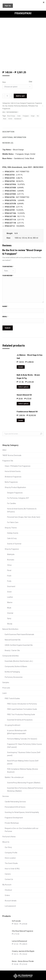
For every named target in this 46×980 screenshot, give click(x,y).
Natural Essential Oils (13, 640)
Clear (30, 81)
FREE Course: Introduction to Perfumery (22, 704)
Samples (6, 682)
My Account (7, 885)
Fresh (9, 576)
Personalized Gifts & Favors (15, 807)
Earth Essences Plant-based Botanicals (19, 634)
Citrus (9, 565)
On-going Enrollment (13, 725)
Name (5, 306)
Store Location (10, 858)
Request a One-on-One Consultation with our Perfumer (22, 830)
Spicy (9, 618)
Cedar (19, 116)
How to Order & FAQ (12, 869)
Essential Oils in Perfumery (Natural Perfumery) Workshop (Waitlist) (25, 789)
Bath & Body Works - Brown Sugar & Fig (28, 377)
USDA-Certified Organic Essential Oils (19, 645)
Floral (9, 570)
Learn (5, 693)
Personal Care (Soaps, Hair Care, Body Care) (24, 517)
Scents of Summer (14, 544)
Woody (10, 624)
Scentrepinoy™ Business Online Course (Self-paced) (24, 754)
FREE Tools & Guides (12, 698)
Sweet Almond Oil (24, 395)
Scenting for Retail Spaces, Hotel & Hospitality (22, 812)
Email (5, 317)
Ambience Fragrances (13, 477)
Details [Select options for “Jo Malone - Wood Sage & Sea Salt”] (21, 367)
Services (6, 796)
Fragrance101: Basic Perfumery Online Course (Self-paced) (24, 746)
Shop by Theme (11, 528)
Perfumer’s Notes (9, 837)
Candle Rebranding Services (15, 802)
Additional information (14, 137)
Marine (10, 602)
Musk (5, 119)
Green (9, 592)
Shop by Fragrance (12, 549)
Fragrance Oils (8, 461)
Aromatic (11, 560)
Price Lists (6, 688)
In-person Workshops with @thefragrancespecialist (17, 732)
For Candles (12, 503)
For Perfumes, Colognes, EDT (18, 498)
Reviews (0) (8, 143)
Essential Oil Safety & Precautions (20, 720)
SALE (4, 450)
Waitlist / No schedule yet (14, 777)
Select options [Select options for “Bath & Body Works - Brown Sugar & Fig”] (23, 387)
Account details (11, 901)
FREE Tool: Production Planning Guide (21, 714)
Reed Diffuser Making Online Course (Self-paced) (23, 762)
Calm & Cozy (15, 103)
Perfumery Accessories (14, 677)
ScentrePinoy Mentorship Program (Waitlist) (24, 783)
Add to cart (20, 96)
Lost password (10, 906)
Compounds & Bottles (11, 656)
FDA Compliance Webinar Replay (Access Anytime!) (23, 771)
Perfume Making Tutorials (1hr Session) (22, 739)
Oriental (10, 106)
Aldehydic (11, 554)
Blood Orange (11, 116)
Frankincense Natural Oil (27, 412)
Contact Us (9, 879)
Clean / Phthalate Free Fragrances (18, 466)
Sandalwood (18, 119)
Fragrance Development (14, 818)
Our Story (8, 847)
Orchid (10, 119)
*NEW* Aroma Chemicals (12, 455)
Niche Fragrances (11, 482)
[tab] (23, 131)
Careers (8, 874)
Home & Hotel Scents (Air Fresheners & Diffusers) (22, 510)
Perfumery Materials (21, 106)
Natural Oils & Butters (10, 629)
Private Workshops (12, 823)
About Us (6, 842)
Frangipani (26, 116)
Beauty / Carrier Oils (12, 650)
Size (4, 82)
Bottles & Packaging (12, 672)
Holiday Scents (13, 533)
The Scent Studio (11, 863)
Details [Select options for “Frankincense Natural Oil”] (21, 420)
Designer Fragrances (27, 103)
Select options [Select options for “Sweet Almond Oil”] (23, 404)
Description (8, 132)
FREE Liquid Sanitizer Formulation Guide (22, 709)
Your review (8, 276)
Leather (10, 597)
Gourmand (11, 586)
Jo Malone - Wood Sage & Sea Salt (29, 357)
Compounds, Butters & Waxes (16, 666)
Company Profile (11, 853)
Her (6, 106)
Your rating (8, 267)
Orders (7, 895)
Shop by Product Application (15, 487)
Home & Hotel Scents (13, 471)
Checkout (8, 890)
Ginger (33, 116)
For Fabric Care (13, 522)
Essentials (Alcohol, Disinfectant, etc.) (19, 661)
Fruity (9, 581)
